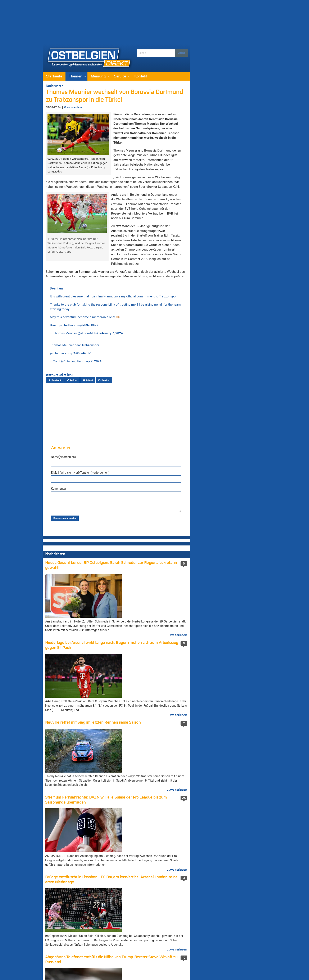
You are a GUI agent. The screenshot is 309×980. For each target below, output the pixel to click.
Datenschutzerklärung (165, 969)
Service (120, 76)
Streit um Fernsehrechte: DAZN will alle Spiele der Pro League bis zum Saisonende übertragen (80, 839)
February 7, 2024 (111, 333)
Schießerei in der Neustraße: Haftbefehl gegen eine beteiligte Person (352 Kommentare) (152, 879)
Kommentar (59, 489)
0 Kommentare (73, 107)
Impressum (137, 969)
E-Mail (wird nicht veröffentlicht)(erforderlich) (80, 473)
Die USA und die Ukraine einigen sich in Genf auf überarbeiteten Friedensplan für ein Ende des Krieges (80, 559)
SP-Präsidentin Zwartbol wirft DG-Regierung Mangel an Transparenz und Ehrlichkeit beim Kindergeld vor (79, 867)
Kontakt (141, 76)
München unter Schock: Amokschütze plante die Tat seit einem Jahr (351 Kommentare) (156, 891)
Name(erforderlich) (63, 457)
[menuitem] (54, 76)
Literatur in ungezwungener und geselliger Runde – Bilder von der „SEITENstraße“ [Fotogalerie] (77, 825)
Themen (76, 76)
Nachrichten (55, 86)
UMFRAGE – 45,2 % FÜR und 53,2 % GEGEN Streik (78, 785)
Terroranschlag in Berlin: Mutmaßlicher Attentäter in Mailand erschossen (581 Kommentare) (152, 807)
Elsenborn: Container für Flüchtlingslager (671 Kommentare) (153, 795)
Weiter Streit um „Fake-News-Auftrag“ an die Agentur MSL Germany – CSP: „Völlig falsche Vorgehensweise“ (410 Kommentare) (156, 865)
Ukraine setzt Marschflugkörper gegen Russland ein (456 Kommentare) (152, 839)
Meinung (98, 76)
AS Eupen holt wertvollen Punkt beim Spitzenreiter (74, 893)
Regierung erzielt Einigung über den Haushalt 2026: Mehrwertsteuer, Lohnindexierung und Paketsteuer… (79, 797)
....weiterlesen (177, 648)
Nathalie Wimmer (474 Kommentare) (151, 831)
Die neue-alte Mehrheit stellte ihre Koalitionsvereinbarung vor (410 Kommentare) (148, 851)
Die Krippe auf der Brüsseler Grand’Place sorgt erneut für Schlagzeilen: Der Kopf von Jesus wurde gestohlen (78, 577)
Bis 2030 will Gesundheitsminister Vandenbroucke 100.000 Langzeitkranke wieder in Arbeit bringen (76, 853)
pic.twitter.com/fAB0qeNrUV (70, 353)
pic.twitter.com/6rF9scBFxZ (79, 325)
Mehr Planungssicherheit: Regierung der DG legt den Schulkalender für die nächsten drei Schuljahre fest (79, 881)
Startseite (54, 76)
